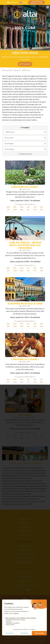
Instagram (25, 590)
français (21, 3)
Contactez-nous (25, 577)
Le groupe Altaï (25, 573)
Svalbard (25, 641)
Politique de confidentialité (25, 554)
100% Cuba (25, 519)
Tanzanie (34, 641)
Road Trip (25, 523)
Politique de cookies (25, 558)
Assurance (25, 546)
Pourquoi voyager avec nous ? (25, 585)
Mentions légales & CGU (25, 562)
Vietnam (43, 641)
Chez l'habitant (25, 531)
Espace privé (14, 2)
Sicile (8, 641)
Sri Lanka (16, 641)
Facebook (21, 590)
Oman (9, 637)
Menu (48, 7)
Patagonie (17, 637)
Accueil (17, 70)
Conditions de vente (25, 550)
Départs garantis (26, 154)
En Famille (25, 535)
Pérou (26, 637)
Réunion (42, 637)
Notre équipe (25, 581)
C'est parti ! (26, 64)
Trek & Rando (25, 527)
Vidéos (28, 590)
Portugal (34, 637)
